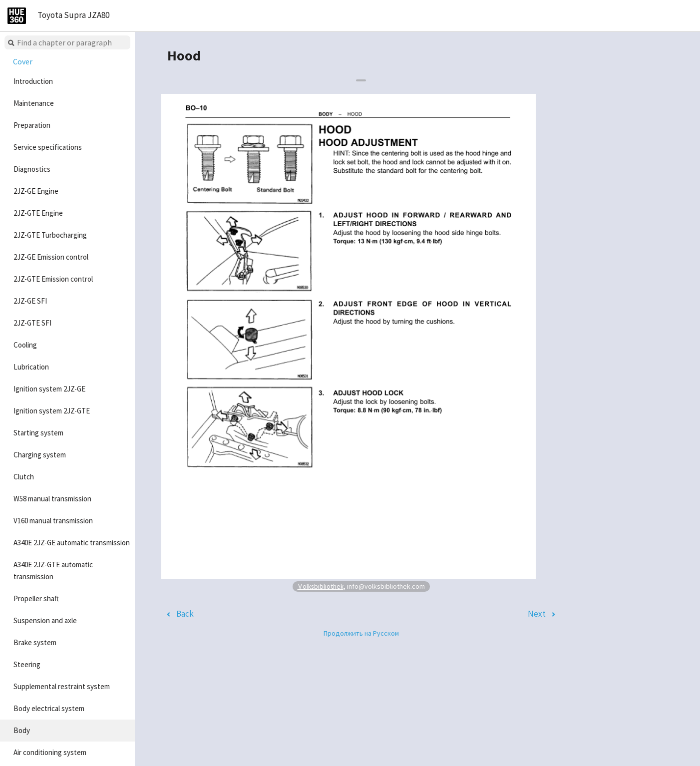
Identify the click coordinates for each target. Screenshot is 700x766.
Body (22, 730)
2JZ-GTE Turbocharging (50, 235)
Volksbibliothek (321, 586)
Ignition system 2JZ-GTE (52, 411)
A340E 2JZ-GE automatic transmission (72, 543)
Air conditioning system (50, 752)
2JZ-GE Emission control (51, 257)
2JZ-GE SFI (30, 301)
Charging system (40, 455)
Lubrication (31, 367)
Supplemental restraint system (62, 686)
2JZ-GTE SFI (32, 323)
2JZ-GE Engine (36, 191)
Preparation (32, 125)
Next (537, 614)
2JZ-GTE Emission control (53, 279)
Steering (27, 664)
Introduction (33, 81)
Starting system (38, 433)
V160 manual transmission (53, 521)
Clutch (24, 477)
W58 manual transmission (52, 499)
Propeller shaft (36, 598)
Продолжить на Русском (361, 633)
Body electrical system (49, 708)
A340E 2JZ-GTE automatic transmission (53, 571)
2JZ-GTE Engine (38, 213)
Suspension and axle (45, 620)
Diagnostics (32, 169)
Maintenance (34, 103)
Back (185, 614)
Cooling (25, 345)
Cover (23, 61)
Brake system (35, 642)
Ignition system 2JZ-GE (49, 389)
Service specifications (48, 147)
